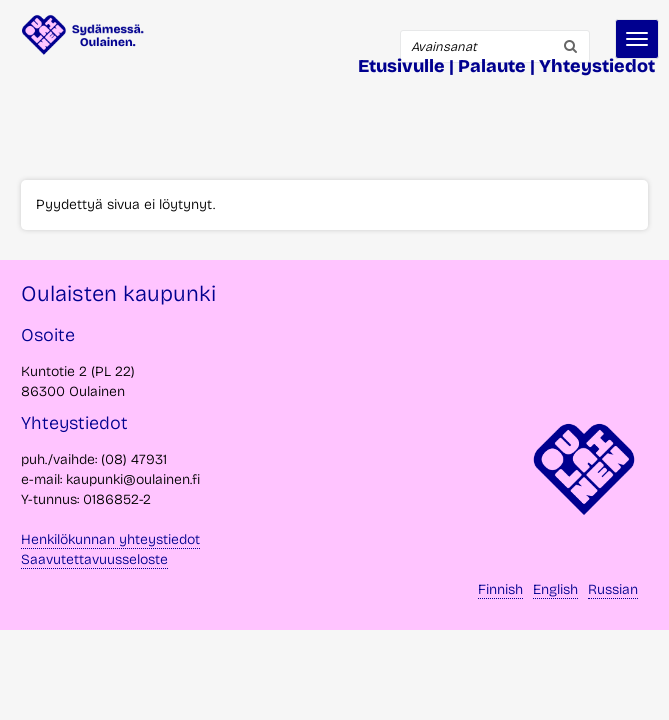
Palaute (492, 66)
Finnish (500, 589)
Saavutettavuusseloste (94, 559)
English (555, 589)
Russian (613, 589)
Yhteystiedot (597, 66)
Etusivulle (401, 66)
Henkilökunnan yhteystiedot (110, 539)
